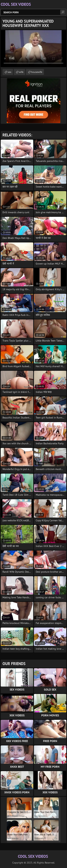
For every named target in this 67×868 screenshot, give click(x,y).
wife (21, 72)
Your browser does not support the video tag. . (33, 49)
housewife (37, 72)
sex (9, 72)
